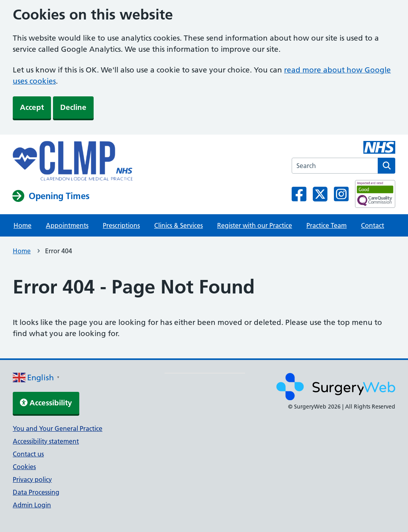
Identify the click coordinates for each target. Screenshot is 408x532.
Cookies (24, 467)
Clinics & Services (178, 225)
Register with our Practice (255, 225)
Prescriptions (121, 225)
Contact (373, 225)
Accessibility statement (46, 441)
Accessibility (46, 403)
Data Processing (36, 492)
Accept (32, 107)
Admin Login (32, 505)
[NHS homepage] (73, 162)
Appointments (67, 225)
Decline (73, 107)
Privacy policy (32, 479)
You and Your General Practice (58, 428)
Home (23, 225)
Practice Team (327, 225)
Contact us (28, 454)
